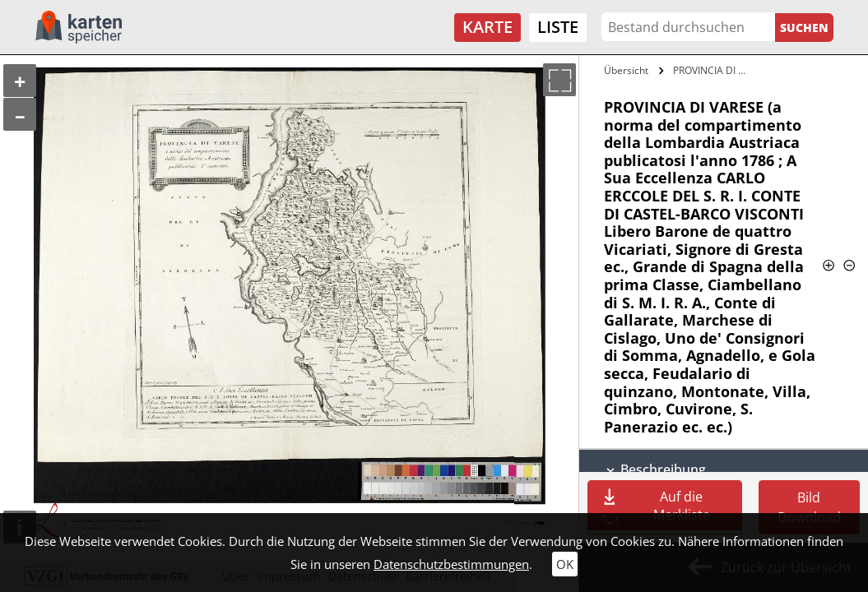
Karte (487, 27)
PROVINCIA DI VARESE (712, 70)
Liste (558, 27)
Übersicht (626, 70)
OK (565, 564)
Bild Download (809, 507)
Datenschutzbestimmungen (451, 564)
